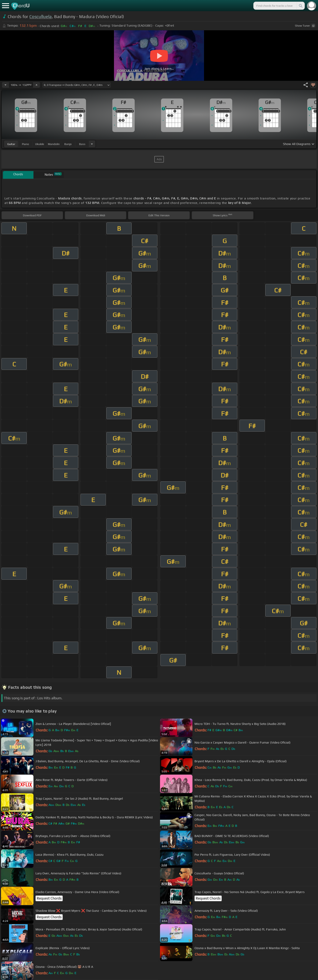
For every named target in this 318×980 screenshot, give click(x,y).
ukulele (40, 144)
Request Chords (49, 898)
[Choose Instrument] (92, 144)
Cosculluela (41, 17)
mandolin (54, 144)
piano (25, 144)
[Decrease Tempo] (5, 85)
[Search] (300, 6)
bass (82, 144)
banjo (68, 144)
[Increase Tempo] (37, 85)
